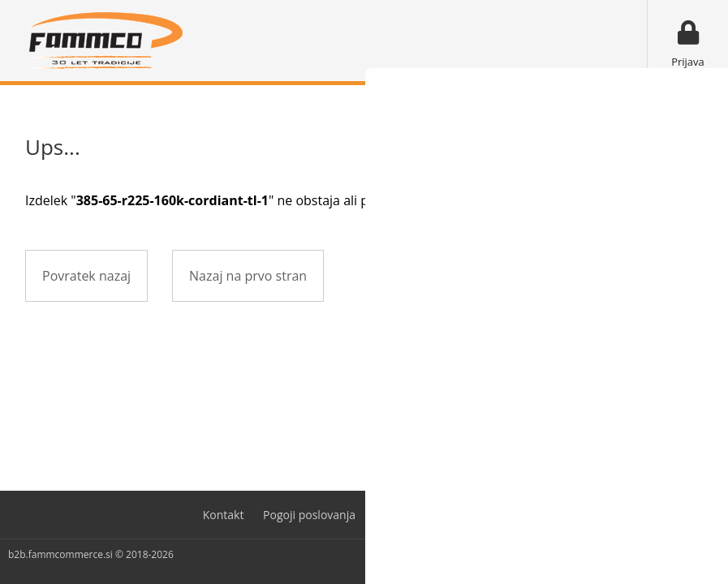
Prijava (688, 62)
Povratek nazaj (86, 276)
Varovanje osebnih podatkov (450, 515)
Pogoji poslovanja (309, 515)
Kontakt (224, 515)
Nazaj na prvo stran (248, 276)
